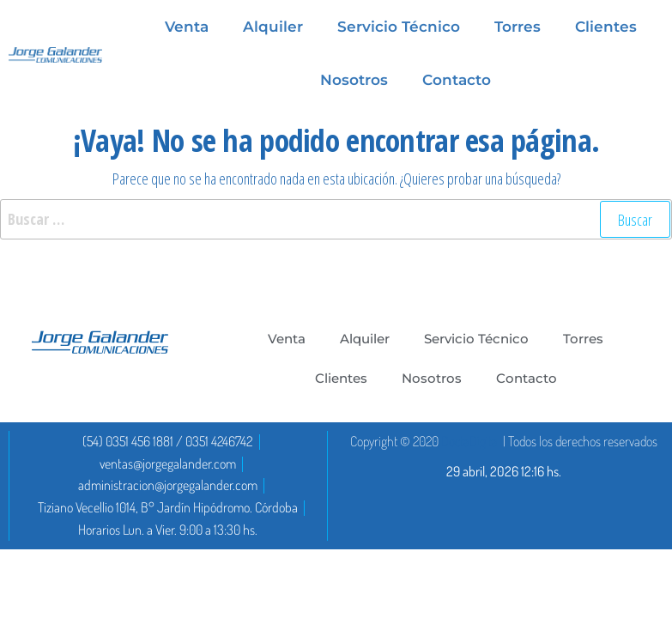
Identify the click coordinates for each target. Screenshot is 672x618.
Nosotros (354, 80)
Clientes (341, 378)
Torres (583, 339)
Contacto (457, 80)
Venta (287, 339)
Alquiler (365, 339)
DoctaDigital (471, 441)
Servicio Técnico (476, 339)
